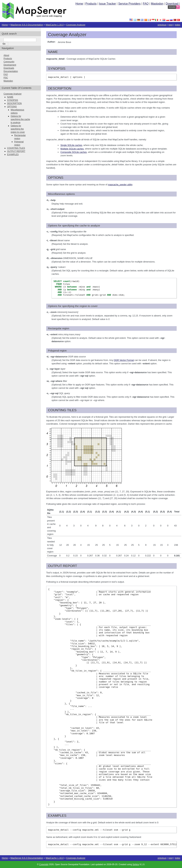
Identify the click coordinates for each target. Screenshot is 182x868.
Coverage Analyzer (76, 25)
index (177, 25)
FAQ (146, 4)
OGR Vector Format (124, 360)
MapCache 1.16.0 (55, 25)
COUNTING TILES (16, 148)
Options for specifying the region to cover (18, 129)
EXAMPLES (13, 154)
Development (10, 65)
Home (79, 4)
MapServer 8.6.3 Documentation (27, 25)
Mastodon (157, 4)
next (170, 25)
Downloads (9, 68)
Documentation (11, 71)
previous (162, 25)
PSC (6, 78)
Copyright (44, 864)
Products (91, 4)
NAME (10, 97)
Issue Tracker (107, 4)
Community (9, 62)
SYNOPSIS (13, 100)
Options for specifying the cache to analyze (20, 119)
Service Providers (129, 4)
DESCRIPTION (14, 103)
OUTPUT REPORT (16, 151)
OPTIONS (12, 107)
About (6, 55)
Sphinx (136, 864)
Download (172, 4)
